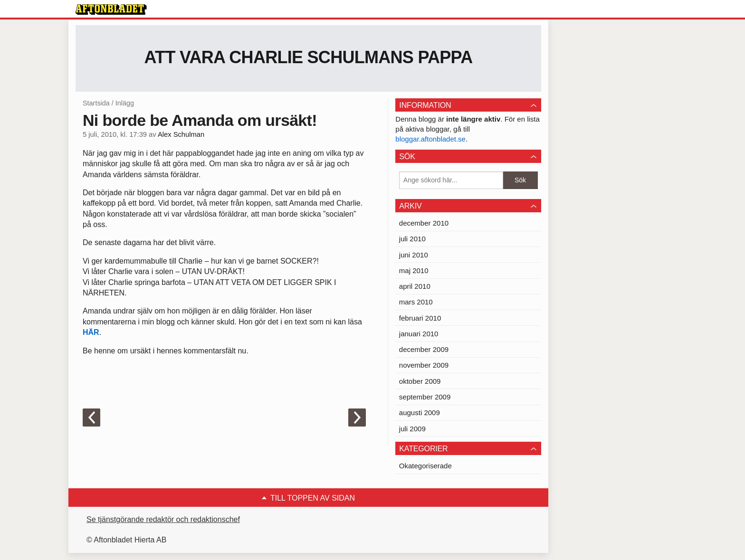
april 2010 (415, 286)
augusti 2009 (420, 413)
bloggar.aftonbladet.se (430, 139)
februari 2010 (420, 318)
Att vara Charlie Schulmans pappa (309, 57)
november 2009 (424, 365)
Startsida (96, 103)
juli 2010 (412, 239)
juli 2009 (412, 429)
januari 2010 (419, 334)
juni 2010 (414, 255)
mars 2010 (416, 302)
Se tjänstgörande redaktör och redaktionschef (163, 519)
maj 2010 (414, 271)
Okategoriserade (425, 466)
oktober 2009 (420, 381)
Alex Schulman (181, 134)
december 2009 (424, 349)
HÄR (91, 332)
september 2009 (425, 397)
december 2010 (424, 223)
